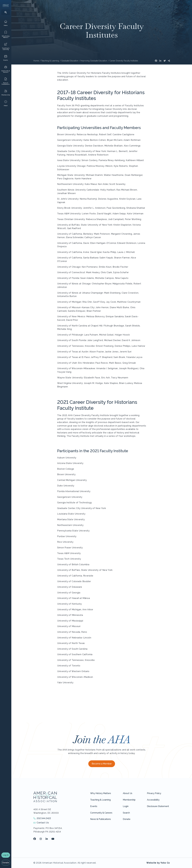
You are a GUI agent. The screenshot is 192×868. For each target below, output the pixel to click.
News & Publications (101, 819)
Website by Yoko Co (158, 863)
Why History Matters (101, 793)
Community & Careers (101, 813)
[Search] (6, 12)
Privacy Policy (154, 793)
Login (126, 806)
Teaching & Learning (100, 800)
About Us (128, 793)
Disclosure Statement (158, 806)
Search (126, 813)
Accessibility (153, 800)
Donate (6, 863)
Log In (6, 855)
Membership (129, 800)
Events (94, 806)
